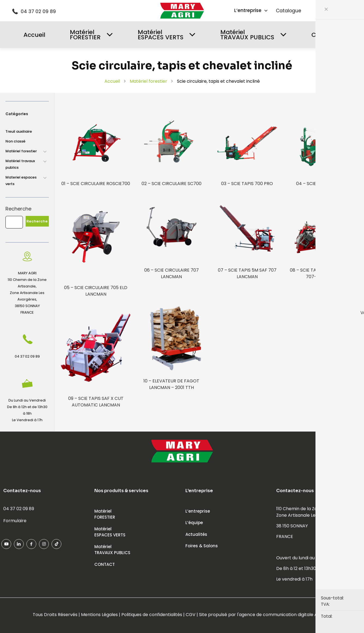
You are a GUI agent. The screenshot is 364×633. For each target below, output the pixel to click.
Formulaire (15, 521)
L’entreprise (198, 511)
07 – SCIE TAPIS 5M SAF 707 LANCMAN (247, 273)
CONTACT (105, 564)
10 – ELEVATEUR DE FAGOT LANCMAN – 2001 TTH (171, 384)
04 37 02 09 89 (38, 11)
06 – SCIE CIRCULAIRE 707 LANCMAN (172, 273)
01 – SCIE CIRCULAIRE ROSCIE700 (96, 184)
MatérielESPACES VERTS (110, 532)
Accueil (112, 81)
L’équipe (194, 523)
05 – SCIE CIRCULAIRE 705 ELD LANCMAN (96, 291)
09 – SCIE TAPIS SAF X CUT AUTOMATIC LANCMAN (96, 402)
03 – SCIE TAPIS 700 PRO (247, 184)
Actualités (196, 534)
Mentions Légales (99, 615)
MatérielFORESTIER (105, 514)
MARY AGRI (27, 273)
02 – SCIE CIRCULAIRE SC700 (172, 184)
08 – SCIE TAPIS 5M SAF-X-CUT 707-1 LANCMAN (323, 273)
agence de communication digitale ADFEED (285, 615)
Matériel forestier (148, 81)
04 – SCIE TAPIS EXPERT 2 (323, 184)
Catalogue (289, 11)
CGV (191, 615)
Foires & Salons (202, 546)
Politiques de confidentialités (152, 615)
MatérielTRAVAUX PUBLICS (112, 550)
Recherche (18, 209)
